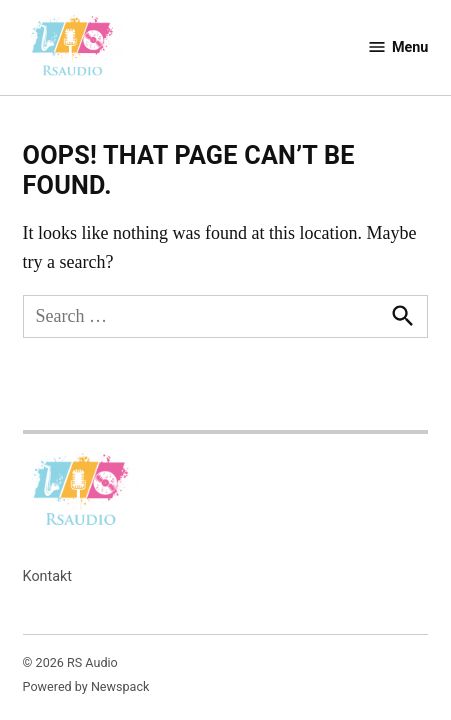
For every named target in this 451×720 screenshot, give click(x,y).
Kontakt (48, 576)
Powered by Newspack (86, 686)
